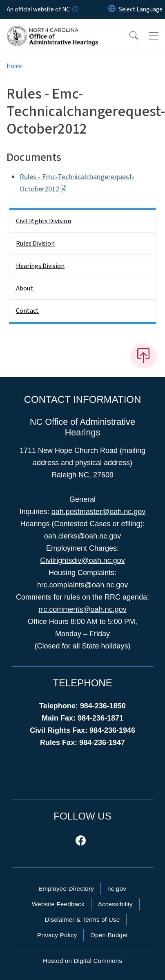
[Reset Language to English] (112, 9)
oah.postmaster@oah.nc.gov (98, 512)
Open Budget (109, 935)
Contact (27, 311)
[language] (141, 9)
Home (14, 66)
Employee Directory (66, 889)
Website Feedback (58, 904)
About (25, 288)
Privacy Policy (57, 935)
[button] (128, 36)
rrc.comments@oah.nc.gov (82, 609)
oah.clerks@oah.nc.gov (82, 536)
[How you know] (75, 9)
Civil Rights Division (43, 221)
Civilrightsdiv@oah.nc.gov (82, 560)
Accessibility (115, 904)
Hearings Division (40, 266)
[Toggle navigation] (154, 36)
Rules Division (35, 244)
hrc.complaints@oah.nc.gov (82, 585)
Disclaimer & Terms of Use (82, 920)
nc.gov (117, 889)
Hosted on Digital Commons (82, 961)
